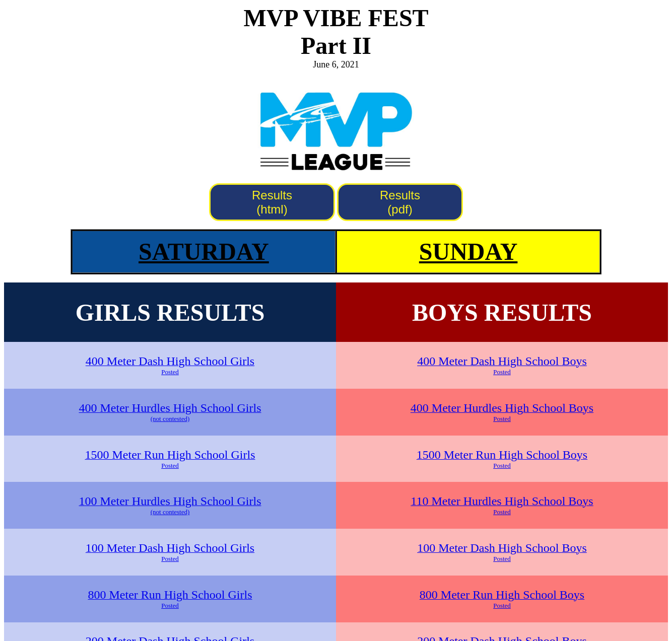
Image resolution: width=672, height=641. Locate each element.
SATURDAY (204, 252)
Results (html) (272, 202)
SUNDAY (468, 252)
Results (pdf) (400, 202)
